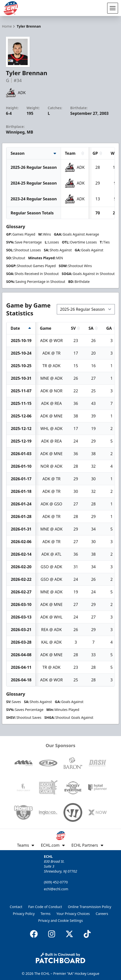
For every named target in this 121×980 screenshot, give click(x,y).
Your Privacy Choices (73, 914)
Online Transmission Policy (90, 907)
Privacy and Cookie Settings (61, 920)
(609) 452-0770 (56, 882)
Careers (102, 914)
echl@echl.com (56, 889)
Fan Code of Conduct (45, 907)
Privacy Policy (24, 914)
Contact (16, 907)
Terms (45, 914)
